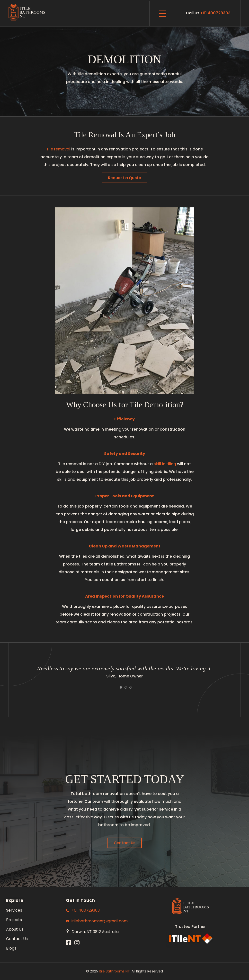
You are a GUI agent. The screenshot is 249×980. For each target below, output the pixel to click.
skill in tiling (165, 464)
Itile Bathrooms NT (114, 971)
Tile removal (58, 149)
